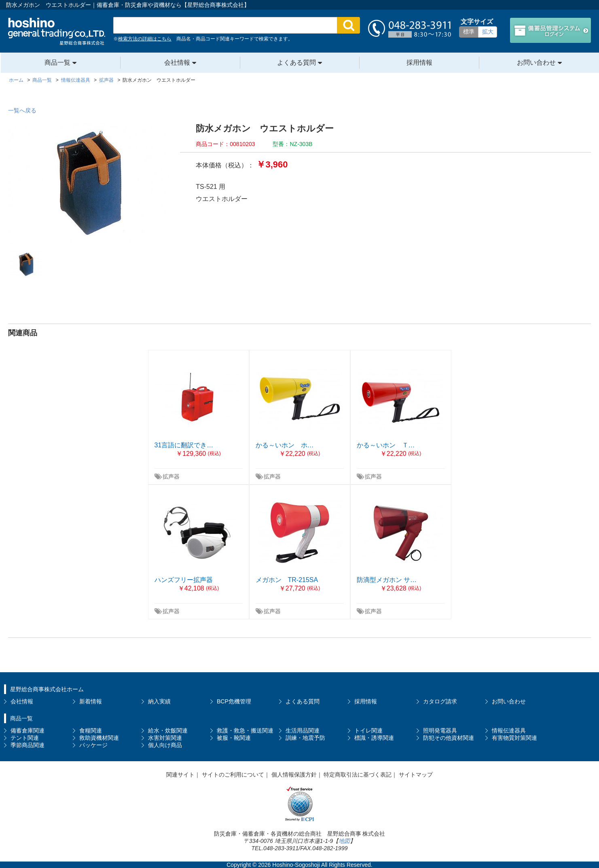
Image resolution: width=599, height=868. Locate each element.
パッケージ (93, 745)
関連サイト (180, 775)
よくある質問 (296, 62)
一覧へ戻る (22, 110)
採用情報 (419, 62)
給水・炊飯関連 (168, 730)
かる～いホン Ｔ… (386, 445)
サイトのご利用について (233, 775)
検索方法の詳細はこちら (145, 39)
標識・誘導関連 (374, 738)
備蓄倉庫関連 (28, 730)
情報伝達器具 (509, 730)
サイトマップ (416, 775)
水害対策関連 (165, 738)
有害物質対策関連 (514, 738)
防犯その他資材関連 (449, 738)
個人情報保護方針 (294, 775)
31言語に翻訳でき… (184, 445)
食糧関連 (91, 730)
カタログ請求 (440, 701)
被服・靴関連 (234, 738)
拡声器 (171, 476)
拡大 (488, 32)
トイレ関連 (368, 730)
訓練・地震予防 (305, 738)
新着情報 (91, 701)
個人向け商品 (165, 745)
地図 (344, 841)
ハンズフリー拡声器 (184, 580)
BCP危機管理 (234, 701)
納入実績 (159, 701)
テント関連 (25, 738)
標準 (469, 32)
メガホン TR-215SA (287, 580)
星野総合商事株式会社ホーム (47, 689)
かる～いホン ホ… (285, 445)
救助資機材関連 (99, 738)
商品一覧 (57, 62)
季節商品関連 (28, 745)
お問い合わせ (536, 62)
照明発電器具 (440, 730)
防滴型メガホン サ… (387, 580)
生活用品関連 (303, 730)
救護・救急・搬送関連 (245, 730)
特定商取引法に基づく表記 (358, 775)
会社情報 (177, 62)
